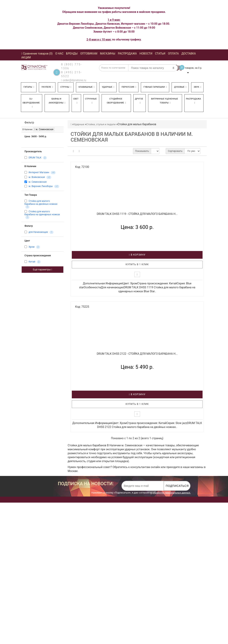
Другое (139, 101)
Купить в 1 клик (137, 264)
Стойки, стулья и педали (101, 124)
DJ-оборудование (31, 103)
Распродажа (193, 101)
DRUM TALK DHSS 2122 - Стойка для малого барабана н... (137, 354)
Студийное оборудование (116, 101)
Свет (76, 101)
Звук (197, 87)
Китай (32, 262)
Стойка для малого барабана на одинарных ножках (42, 213)
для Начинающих (38, 232)
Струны (66, 87)
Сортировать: (175, 151)
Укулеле (47, 87)
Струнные (91, 101)
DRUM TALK (35, 158)
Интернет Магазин (39, 172)
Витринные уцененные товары (165, 101)
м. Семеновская (44, 129)
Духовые (180, 87)
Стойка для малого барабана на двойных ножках (41, 202)
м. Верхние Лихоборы (41, 186)
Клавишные (86, 87)
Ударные (108, 87)
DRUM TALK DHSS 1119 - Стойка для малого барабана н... (137, 214)
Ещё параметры (43, 270)
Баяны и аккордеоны (57, 101)
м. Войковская (37, 177)
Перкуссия (129, 87)
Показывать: (142, 151)
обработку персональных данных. (172, 493)
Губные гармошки (155, 87)
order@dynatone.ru (74, 80)
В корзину (137, 255)
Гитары (29, 87)
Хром (32, 247)
